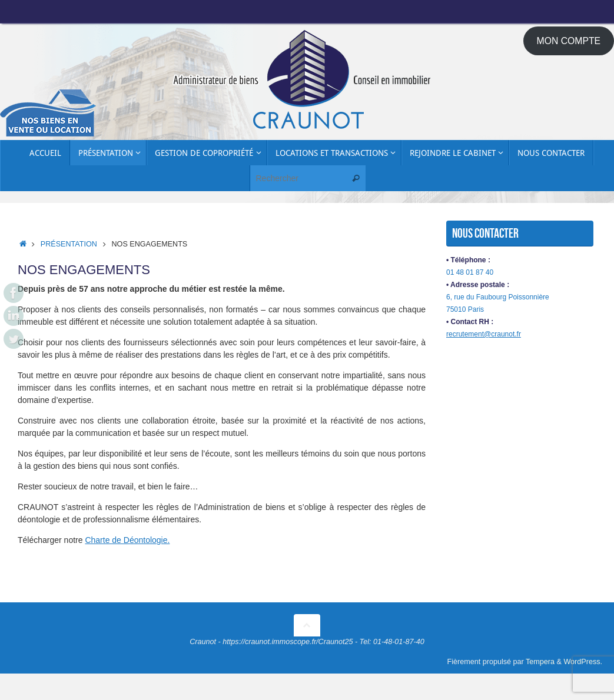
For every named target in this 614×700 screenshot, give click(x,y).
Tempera (540, 662)
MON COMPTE (569, 41)
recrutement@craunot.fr (484, 334)
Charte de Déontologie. (127, 540)
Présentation (69, 244)
